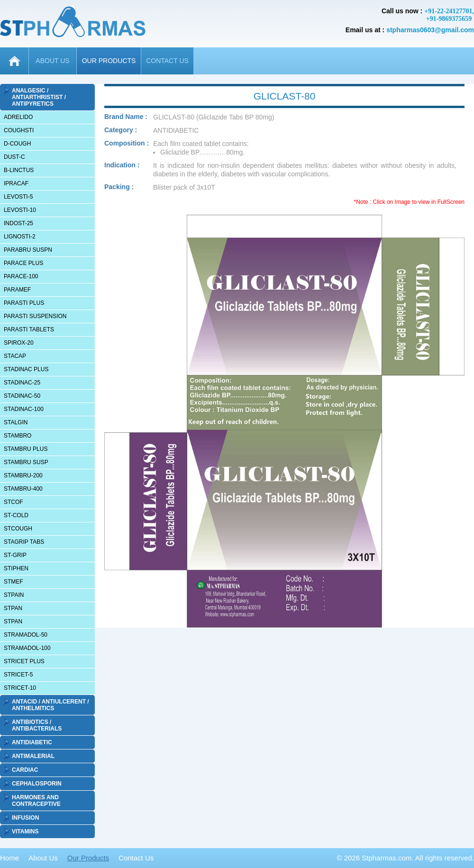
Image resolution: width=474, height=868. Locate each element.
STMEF (14, 582)
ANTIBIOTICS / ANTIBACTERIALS (37, 725)
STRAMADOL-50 (26, 635)
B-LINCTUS (19, 170)
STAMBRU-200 (23, 475)
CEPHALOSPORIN (37, 784)
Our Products (88, 858)
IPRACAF (16, 183)
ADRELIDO (18, 117)
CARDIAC (25, 770)
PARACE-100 (21, 276)
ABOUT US (52, 61)
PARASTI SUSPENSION (35, 316)
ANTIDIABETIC (32, 742)
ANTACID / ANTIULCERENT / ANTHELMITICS (50, 705)
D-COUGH (17, 144)
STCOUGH (18, 529)
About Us (43, 858)
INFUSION (25, 818)
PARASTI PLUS (24, 303)
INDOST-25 (18, 223)
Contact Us (136, 858)
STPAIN (14, 595)
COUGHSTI (19, 130)
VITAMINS (25, 831)
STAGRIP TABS (24, 542)
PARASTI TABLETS (29, 329)
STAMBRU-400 (23, 489)
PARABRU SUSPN (28, 250)
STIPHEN (16, 568)
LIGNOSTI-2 (20, 237)
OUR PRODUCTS (109, 61)
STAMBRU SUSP (26, 462)
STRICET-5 (18, 675)
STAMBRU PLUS (26, 449)
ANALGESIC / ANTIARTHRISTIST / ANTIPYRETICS (39, 97)
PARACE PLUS (23, 263)
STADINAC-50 (22, 396)
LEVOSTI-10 (20, 210)
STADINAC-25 (22, 383)
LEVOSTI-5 (18, 197)
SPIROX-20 (19, 343)
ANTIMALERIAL (33, 756)
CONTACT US (167, 61)
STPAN (13, 608)
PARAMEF (17, 290)
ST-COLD (16, 515)
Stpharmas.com (387, 858)
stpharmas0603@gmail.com (430, 30)
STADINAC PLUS (26, 369)
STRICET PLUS (24, 661)
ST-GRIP (15, 555)
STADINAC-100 (24, 409)
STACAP (15, 356)
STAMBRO (18, 436)
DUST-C (14, 157)
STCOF (14, 502)
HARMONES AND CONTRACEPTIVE (36, 801)
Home (9, 858)
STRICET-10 (20, 688)
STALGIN (16, 422)
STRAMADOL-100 (27, 648)
